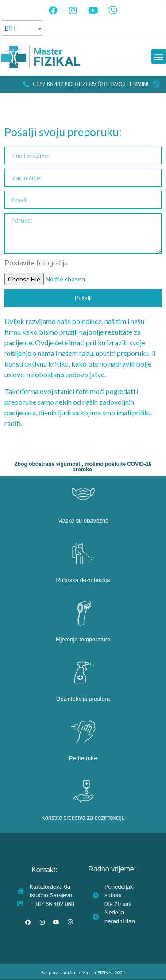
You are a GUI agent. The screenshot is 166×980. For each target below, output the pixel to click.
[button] (159, 57)
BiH (10, 28)
